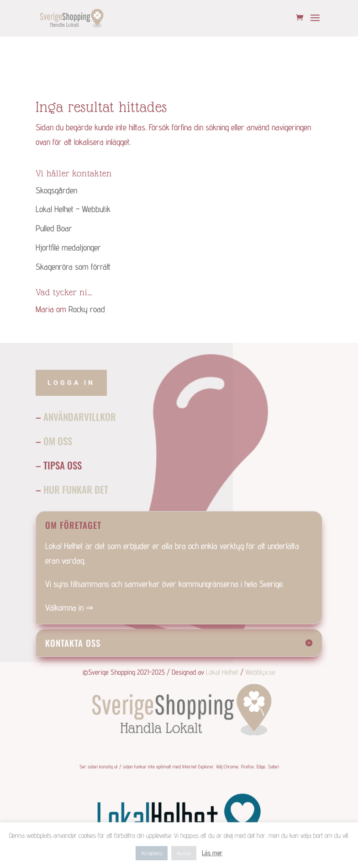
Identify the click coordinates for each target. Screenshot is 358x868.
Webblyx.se (260, 672)
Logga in (71, 383)
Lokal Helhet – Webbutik (73, 209)
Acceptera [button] (152, 853)
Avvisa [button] (184, 853)
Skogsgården (56, 190)
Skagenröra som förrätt (73, 266)
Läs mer (212, 853)
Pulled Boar (54, 228)
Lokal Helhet (222, 672)
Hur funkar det (76, 489)
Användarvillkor (80, 417)
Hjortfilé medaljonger (68, 247)
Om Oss (58, 441)
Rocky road (87, 309)
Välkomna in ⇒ (69, 607)
